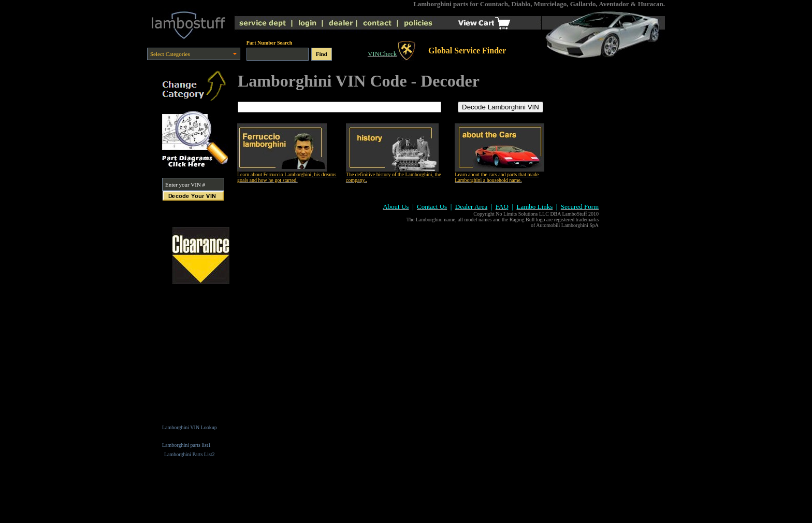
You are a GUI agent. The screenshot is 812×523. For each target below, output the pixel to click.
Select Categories (170, 54)
